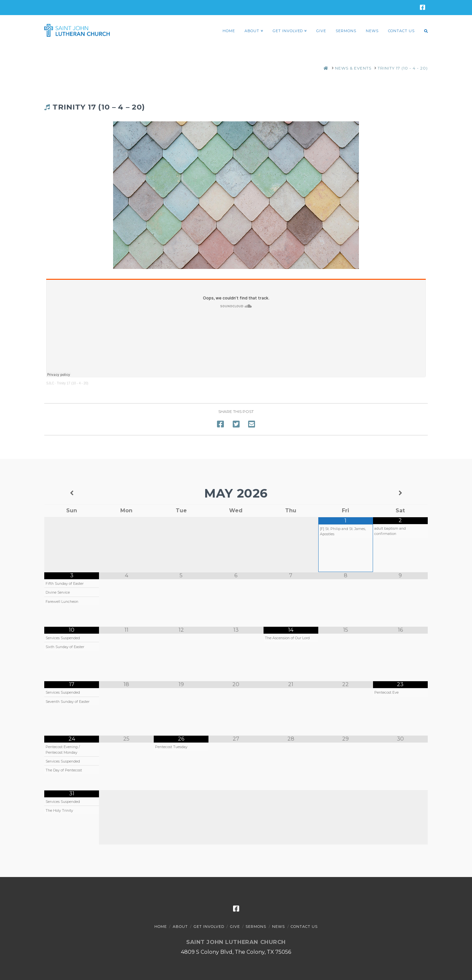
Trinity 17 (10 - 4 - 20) (73, 383)
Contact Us (304, 927)
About (180, 927)
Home (161, 927)
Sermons (256, 927)
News (278, 927)
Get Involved (209, 927)
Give (235, 927)
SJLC (50, 383)
